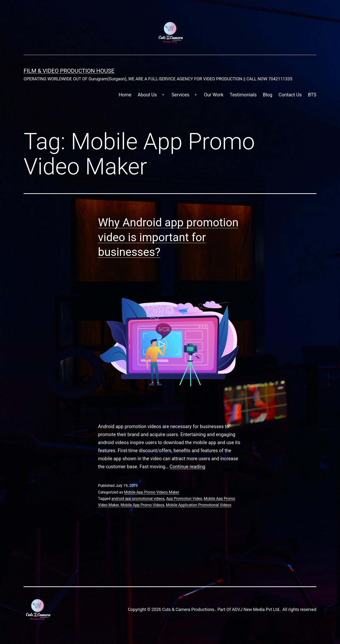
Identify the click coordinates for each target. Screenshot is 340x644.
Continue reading (187, 467)
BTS (312, 95)
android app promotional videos (138, 499)
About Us (147, 95)
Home (125, 95)
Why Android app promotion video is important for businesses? (168, 237)
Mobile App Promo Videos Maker (152, 492)
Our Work (214, 95)
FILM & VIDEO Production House (69, 71)
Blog (268, 95)
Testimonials (243, 95)
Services (180, 95)
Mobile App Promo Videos (142, 505)
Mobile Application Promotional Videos (199, 505)
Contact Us (290, 95)
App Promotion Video (184, 499)
